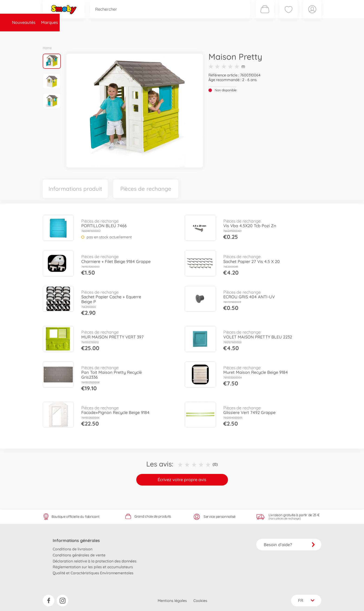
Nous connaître (245, 36)
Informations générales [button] (76, 540)
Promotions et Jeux (205, 36)
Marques (83, 36)
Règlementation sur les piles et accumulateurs (93, 567)
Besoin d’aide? (289, 545)
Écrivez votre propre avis (182, 480)
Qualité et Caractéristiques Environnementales (93, 573)
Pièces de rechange (143, 36)
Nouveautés (57, 36)
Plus (269, 36)
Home (47, 48)
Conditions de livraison (73, 549)
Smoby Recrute (294, 36)
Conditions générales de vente (79, 555)
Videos (174, 36)
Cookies (200, 601)
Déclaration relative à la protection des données (95, 561)
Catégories (108, 36)
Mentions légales (172, 601)
